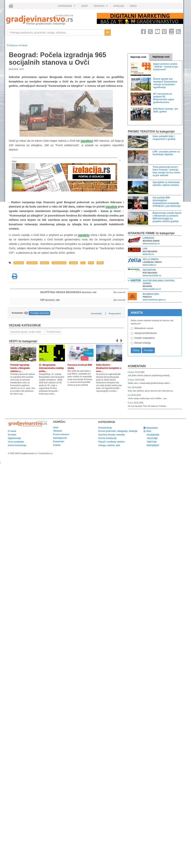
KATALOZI (119, 6)
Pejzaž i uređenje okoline (112, 442)
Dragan (131, 372)
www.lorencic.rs (151, 244)
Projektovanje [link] (53, 332)
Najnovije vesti (138, 57)
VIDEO (133, 6)
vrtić (91, 263)
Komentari (137, 366)
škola (100, 263)
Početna (12, 45)
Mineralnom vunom (144, 328)
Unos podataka (16, 442)
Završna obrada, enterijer (112, 435)
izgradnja (32, 263)
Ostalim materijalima (145, 338)
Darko (131, 403)
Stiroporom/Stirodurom (146, 333)
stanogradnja (59, 263)
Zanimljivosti (60, 438)
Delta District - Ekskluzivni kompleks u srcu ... (109, 368)
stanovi (45, 263)
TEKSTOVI (101, 7)
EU (83, 263)
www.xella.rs (149, 265)
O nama (12, 431)
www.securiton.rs (152, 276)
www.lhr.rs (148, 254)
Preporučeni (115, 314)
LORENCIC (149, 238)
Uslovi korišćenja (17, 445)
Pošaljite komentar (40, 313)
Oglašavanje (14, 438)
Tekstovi (58, 431)
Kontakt (12, 435)
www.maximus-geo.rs (154, 300)
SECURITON (149, 270)
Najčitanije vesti (161, 57)
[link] (49, 20)
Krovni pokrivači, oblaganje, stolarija (118, 431)
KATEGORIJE (67, 7)
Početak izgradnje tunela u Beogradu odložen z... (20, 368)
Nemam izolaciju (143, 343)
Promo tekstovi (61, 434)
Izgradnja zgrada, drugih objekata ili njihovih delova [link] (28, 332)
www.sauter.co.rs (152, 289)
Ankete (57, 445)
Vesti (24, 45)
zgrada (73, 263)
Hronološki (96, 314)
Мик (130, 387)
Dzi (130, 395)
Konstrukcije (105, 428)
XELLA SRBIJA (151, 259)
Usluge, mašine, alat (109, 445)
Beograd (19, 263)
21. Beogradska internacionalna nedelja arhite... (51, 368)
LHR (145, 249)
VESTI (85, 6)
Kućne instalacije (107, 438)
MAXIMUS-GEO (151, 294)
